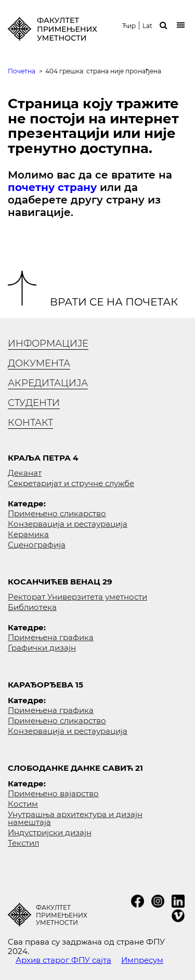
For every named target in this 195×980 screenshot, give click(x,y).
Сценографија (37, 545)
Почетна (22, 71)
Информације (48, 343)
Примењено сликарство (57, 513)
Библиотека (32, 607)
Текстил (23, 843)
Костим (23, 804)
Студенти (34, 403)
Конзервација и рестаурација (68, 524)
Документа (39, 363)
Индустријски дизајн (50, 832)
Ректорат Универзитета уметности (77, 597)
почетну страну (52, 187)
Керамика (28, 534)
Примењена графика (51, 637)
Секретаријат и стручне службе (71, 483)
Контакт (30, 423)
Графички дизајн (42, 648)
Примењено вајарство (53, 793)
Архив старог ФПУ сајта (63, 960)
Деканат (25, 473)
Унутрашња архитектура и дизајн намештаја (75, 818)
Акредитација (48, 383)
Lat (147, 26)
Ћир (129, 26)
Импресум (142, 960)
